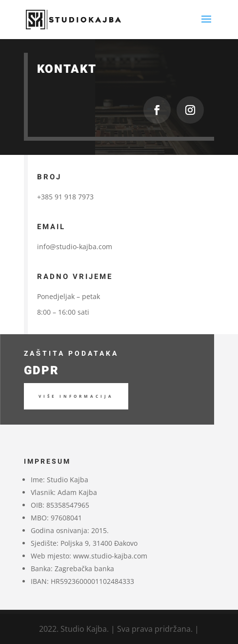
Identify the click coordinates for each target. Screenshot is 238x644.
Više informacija (76, 396)
